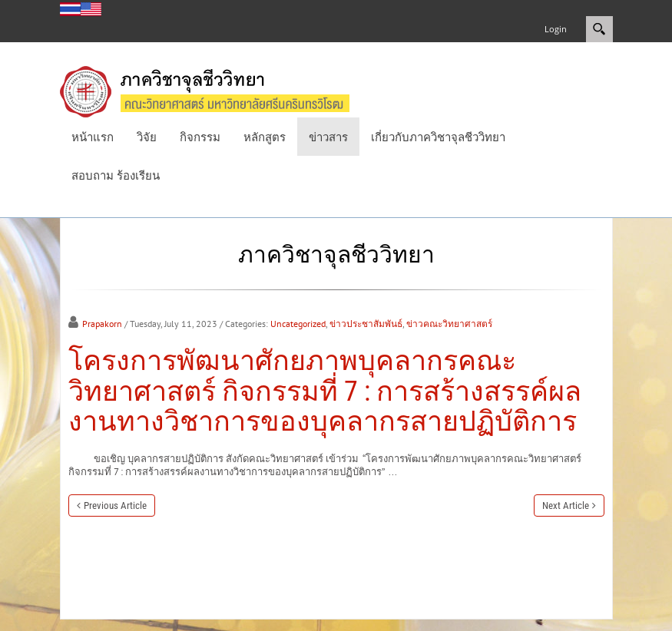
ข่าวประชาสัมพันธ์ (366, 324)
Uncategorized (298, 324)
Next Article (566, 505)
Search (599, 29)
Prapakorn (102, 324)
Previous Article (115, 505)
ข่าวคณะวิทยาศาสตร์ (449, 324)
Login (556, 29)
